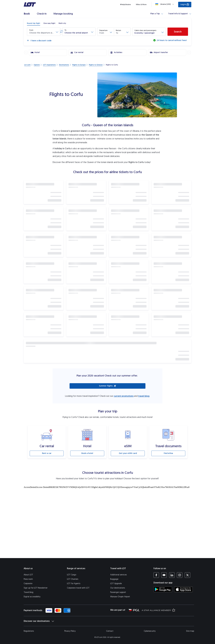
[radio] (34, 23)
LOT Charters (73, 579)
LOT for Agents (74, 583)
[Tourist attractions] (107, 512)
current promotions (124, 396)
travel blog (144, 396)
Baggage (114, 579)
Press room (28, 579)
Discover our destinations (39, 621)
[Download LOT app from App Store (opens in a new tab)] (183, 589)
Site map (190, 631)
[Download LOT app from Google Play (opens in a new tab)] (163, 589)
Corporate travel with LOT (78, 588)
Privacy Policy (70, 631)
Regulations (29, 631)
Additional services (118, 575)
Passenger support (118, 592)
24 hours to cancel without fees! (171, 40)
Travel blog (28, 592)
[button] (44, 32)
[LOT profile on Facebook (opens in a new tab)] (156, 575)
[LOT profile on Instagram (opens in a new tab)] (180, 575)
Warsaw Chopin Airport (120, 597)
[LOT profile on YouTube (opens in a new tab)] (164, 575)
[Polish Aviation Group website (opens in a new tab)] (134, 610)
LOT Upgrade (116, 583)
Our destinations (118, 588)
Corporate (28, 583)
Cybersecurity (150, 631)
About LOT (28, 575)
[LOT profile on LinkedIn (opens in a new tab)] (172, 575)
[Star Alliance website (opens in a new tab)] (159, 610)
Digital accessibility (32, 597)
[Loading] (165, 4)
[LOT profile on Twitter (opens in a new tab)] (187, 575)
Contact (110, 631)
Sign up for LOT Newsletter (36, 588)
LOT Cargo (72, 575)
